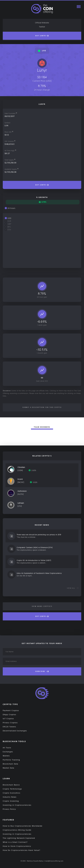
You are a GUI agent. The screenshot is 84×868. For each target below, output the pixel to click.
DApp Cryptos (9, 715)
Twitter (42, 27)
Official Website (42, 23)
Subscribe (42, 671)
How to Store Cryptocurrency (17, 846)
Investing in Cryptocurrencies (17, 805)
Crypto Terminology (12, 789)
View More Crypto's (42, 606)
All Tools (7, 748)
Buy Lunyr (42, 36)
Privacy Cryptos (10, 723)
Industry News (10, 797)
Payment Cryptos (11, 710)
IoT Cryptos (8, 719)
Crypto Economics (12, 793)
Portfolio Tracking (11, 760)
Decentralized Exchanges (15, 731)
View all (73, 588)
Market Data (8, 768)
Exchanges (8, 752)
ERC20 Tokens (9, 727)
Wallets (6, 756)
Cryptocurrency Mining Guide (17, 830)
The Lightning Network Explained (19, 838)
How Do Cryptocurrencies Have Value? (22, 850)
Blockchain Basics (11, 785)
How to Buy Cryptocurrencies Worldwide (23, 826)
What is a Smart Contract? (15, 842)
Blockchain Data (10, 764)
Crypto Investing (11, 801)
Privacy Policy (9, 809)
